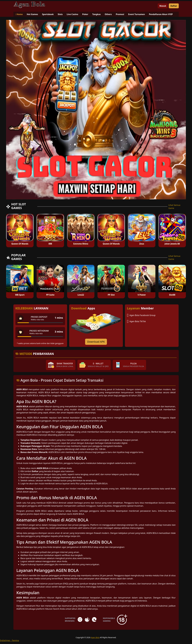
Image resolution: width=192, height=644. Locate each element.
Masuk (163, 6)
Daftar (174, 6)
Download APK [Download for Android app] (96, 342)
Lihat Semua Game (174, 207)
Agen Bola (95, 637)
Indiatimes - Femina (10, 640)
